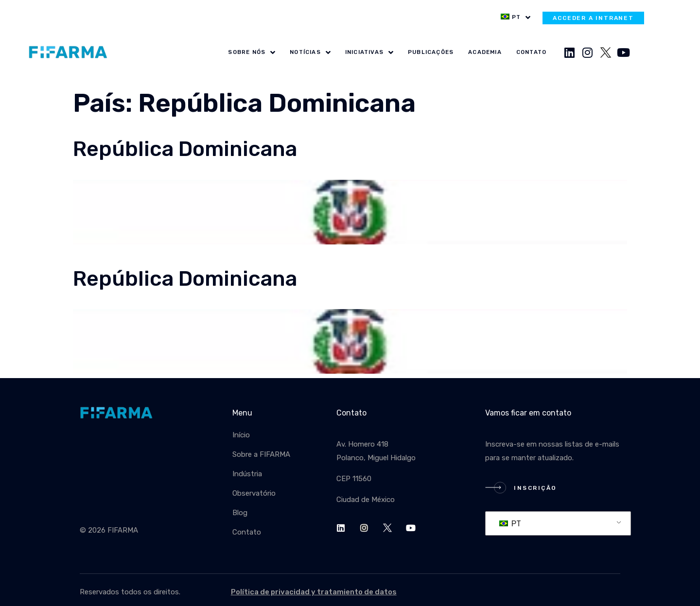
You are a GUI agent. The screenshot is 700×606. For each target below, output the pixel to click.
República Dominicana (185, 149)
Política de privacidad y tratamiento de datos (314, 592)
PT (510, 524)
